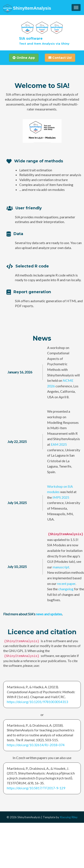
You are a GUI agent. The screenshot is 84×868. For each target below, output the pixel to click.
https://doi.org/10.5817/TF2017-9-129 (36, 788)
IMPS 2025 (61, 497)
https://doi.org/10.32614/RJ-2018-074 (36, 745)
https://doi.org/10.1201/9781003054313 (37, 702)
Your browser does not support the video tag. (42, 131)
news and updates (49, 614)
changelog (66, 589)
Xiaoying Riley (69, 817)
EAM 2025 (59, 444)
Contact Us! (60, 58)
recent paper (66, 583)
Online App (24, 58)
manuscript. (61, 567)
